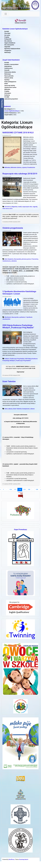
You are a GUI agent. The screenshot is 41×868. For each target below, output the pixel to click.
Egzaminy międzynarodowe (12, 49)
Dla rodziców (8, 41)
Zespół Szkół (8, 115)
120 (29, 489)
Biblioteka (7, 89)
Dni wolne (7, 35)
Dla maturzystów (9, 45)
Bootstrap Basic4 (24, 859)
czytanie (24, 167)
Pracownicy (35, 259)
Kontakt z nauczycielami (11, 64)
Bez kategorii (8, 109)
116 (11, 489)
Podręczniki (8, 39)
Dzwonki (7, 70)
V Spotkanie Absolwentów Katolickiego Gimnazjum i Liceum (19, 293)
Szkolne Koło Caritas (10, 87)
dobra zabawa (8, 409)
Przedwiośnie (31, 167)
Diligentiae (14, 207)
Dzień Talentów (9, 381)
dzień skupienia (9, 259)
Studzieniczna (7, 261)
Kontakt (7, 31)
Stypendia (7, 47)
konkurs (7, 359)
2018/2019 (8, 207)
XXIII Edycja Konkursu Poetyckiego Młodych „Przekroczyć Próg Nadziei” (18, 326)
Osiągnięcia (8, 51)
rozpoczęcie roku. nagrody (30, 207)
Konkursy (7, 95)
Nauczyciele (17, 259)
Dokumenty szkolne (10, 72)
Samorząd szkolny (10, 85)
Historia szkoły (9, 78)
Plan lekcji (7, 33)
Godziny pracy (9, 68)
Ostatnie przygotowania (13, 228)
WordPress (12, 859)
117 (15, 489)
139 (37, 489)
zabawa (32, 409)
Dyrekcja (7, 80)
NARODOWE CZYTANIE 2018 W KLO (18, 133)
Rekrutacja (8, 52)
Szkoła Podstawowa (10, 113)
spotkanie (22, 317)
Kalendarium (8, 66)
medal (20, 207)
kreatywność (26, 409)
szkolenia (14, 261)
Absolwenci (8, 317)
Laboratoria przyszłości (11, 99)
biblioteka (7, 167)
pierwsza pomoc (26, 259)
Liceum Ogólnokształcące (12, 111)
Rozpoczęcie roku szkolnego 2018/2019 (20, 174)
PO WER (7, 97)
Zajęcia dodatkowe (10, 43)
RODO (6, 84)
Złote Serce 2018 (7, 209)
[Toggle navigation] (6, 14)
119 (24, 489)
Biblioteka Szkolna (16, 167)
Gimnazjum (8, 93)
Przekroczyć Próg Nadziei (17, 359)
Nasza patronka (9, 76)
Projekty (7, 37)
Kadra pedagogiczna (10, 82)
